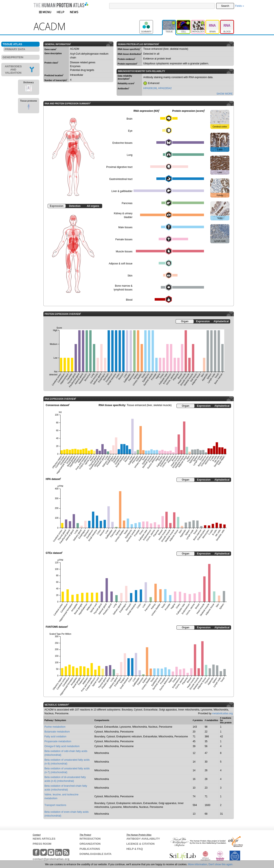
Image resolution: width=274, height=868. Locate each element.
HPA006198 (150, 88)
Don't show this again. (221, 864)
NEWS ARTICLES (44, 839)
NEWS (74, 12)
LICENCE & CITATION (140, 844)
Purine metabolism (55, 727)
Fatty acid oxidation (55, 737)
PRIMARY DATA (15, 49)
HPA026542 (165, 88)
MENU (45, 12)
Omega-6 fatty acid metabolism (62, 746)
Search (225, 6)
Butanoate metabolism (57, 732)
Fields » (240, 6)
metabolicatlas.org (222, 713)
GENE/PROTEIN (13, 57)
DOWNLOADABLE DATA (96, 854)
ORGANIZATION (90, 844)
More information (198, 864)
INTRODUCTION (90, 839)
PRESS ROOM (42, 844)
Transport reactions (55, 805)
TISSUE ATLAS (12, 44)
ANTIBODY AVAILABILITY (143, 839)
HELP (61, 12)
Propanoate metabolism (58, 741)
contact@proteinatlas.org (51, 859)
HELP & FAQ (135, 849)
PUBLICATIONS (90, 849)
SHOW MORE (225, 94)
